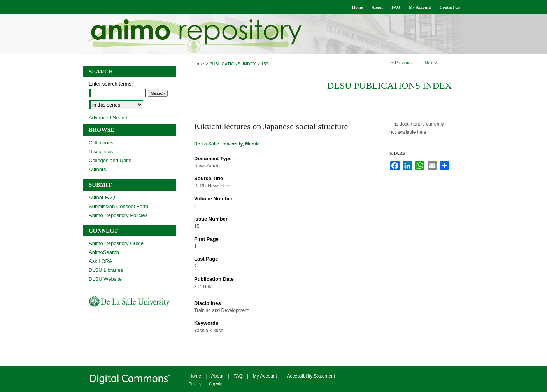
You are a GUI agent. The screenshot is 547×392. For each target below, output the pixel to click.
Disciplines (101, 151)
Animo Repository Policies (118, 215)
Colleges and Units (110, 160)
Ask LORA (101, 261)
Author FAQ (102, 197)
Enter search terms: (111, 84)
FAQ (238, 376)
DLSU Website (105, 279)
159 (265, 64)
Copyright (217, 384)
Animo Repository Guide (116, 243)
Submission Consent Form (118, 206)
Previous (403, 63)
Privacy (195, 384)
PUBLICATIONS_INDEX (233, 64)
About (217, 376)
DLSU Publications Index (389, 86)
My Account (265, 376)
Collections (101, 143)
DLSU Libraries (106, 270)
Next (429, 63)
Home (198, 64)
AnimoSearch (104, 252)
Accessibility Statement (311, 376)
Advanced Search (109, 118)
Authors (97, 169)
